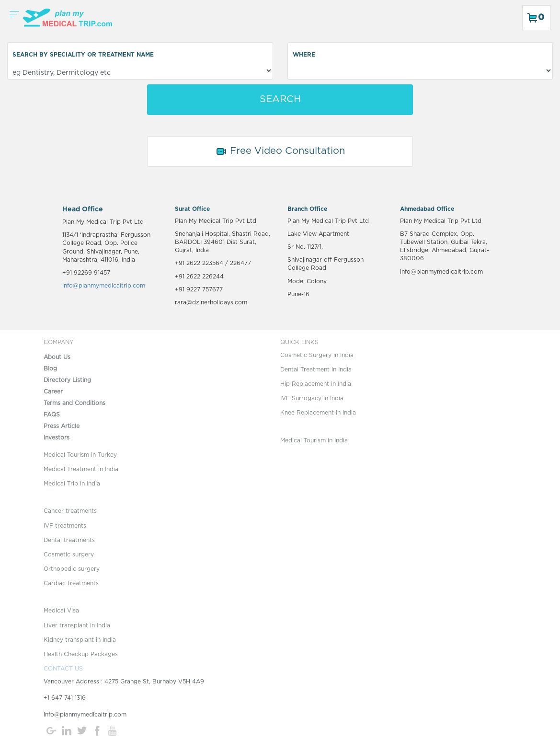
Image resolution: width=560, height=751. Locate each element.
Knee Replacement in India (318, 413)
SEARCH (280, 99)
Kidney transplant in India (80, 640)
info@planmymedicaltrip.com (104, 286)
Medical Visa (61, 611)
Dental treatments (69, 540)
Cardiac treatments (71, 583)
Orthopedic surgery (72, 569)
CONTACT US (63, 669)
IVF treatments (65, 526)
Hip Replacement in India (316, 384)
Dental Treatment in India (316, 370)
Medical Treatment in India (81, 469)
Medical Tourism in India (314, 440)
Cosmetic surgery (69, 555)
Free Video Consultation (280, 151)
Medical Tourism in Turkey (80, 455)
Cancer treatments (70, 511)
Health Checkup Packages (81, 654)
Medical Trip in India (72, 484)
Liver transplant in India (77, 625)
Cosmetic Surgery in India (317, 355)
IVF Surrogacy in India (312, 398)
